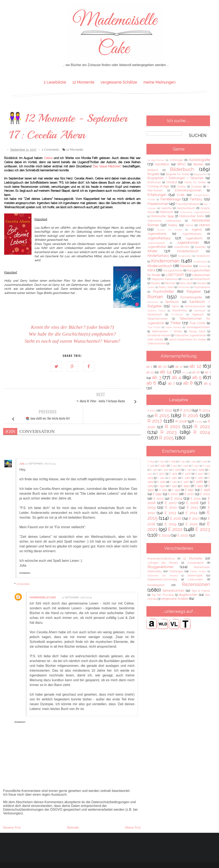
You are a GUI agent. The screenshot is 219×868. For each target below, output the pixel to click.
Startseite (73, 810)
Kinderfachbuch (188, 251)
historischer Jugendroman (190, 335)
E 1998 (205, 490)
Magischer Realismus (165, 279)
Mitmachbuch (202, 279)
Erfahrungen (157, 195)
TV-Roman (177, 315)
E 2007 (171, 503)
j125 (22, 446)
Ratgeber (194, 291)
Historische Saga (162, 216)
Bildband (153, 170)
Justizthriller (182, 247)
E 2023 (203, 529)
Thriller (176, 323)
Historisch (166, 212)
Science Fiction (157, 311)
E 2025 (183, 535)
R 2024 (202, 432)
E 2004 (176, 498)
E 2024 (164, 535)
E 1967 (188, 470)
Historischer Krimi (192, 216)
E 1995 (163, 490)
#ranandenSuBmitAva (161, 559)
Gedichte (166, 208)
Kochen (203, 266)
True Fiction (154, 327)
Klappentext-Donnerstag (162, 579)
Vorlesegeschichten (198, 327)
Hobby (173, 225)
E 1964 (177, 470)
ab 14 (166, 372)
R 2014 (205, 410)
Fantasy (196, 199)
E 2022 (175, 529)
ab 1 (149, 367)
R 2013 (185, 410)
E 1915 (182, 462)
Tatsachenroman (158, 319)
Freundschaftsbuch (188, 204)
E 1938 (151, 466)
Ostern (151, 287)
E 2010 (171, 507)
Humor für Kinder (169, 230)
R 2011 (152, 411)
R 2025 (166, 438)
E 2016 (176, 518)
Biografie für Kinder (178, 174)
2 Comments (50, 150)
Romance (153, 302)
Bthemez (139, 853)
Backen (198, 164)
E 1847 (161, 462)
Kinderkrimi (203, 256)
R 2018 (181, 421)
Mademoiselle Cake (43, 580)
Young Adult (197, 331)
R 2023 (169, 432)
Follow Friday (198, 571)
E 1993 (199, 486)
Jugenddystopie (192, 234)
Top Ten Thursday (163, 595)
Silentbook (200, 311)
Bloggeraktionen (160, 567)
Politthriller (184, 287)
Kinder (152, 251)
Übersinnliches (157, 343)
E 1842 (151, 462)
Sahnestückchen (173, 591)
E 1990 (161, 486)
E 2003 (159, 499)
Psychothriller (163, 291)
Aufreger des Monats (163, 563)
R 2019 (199, 422)
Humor (205, 225)
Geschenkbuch (186, 208)
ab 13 (150, 372)
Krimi (151, 270)
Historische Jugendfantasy (195, 212)
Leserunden (195, 579)
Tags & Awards (201, 591)
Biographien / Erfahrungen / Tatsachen (176, 178)
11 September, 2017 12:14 (77, 580)
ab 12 (195, 366)
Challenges (176, 571)
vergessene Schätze (119, 82)
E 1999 (157, 494)
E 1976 (187, 474)
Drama (181, 186)
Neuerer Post (12, 810)
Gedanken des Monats (163, 576)
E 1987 (185, 482)
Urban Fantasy (173, 327)
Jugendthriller (157, 247)
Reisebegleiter (156, 585)
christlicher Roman (159, 335)
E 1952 (174, 466)
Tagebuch (198, 314)
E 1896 (172, 462)
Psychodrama (202, 287)
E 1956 (185, 466)
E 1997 (189, 490)
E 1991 (173, 486)
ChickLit (172, 182)
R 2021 (173, 426)
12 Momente (83, 82)
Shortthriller (180, 310)
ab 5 (197, 377)
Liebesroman (201, 275)
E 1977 (200, 474)
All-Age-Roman (156, 160)
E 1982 (186, 478)
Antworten (25, 556)
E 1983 (199, 478)
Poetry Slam (166, 287)
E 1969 (200, 470)
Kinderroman (165, 261)
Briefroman (154, 182)
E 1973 (161, 474)
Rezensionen (196, 584)
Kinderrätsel (200, 262)
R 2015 (162, 415)
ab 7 (171, 383)
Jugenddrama (157, 234)
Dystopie (196, 186)
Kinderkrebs (185, 256)
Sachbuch (172, 302)
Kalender (200, 247)
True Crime (197, 323)
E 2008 (192, 503)
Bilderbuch (182, 169)
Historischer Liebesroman (164, 221)
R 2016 (191, 415)
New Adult (186, 283)
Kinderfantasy (158, 256)
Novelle (202, 283)
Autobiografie (199, 160)
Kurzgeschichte (173, 270)
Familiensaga (171, 199)
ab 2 (208, 372)
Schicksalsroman (195, 306)
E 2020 (191, 524)
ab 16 (196, 372)
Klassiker (186, 266)
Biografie (153, 174)
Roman (155, 297)
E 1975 (173, 474)
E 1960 (154, 470)
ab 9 (207, 383)
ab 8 (188, 383)
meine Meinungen (159, 82)
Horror (189, 225)
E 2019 (170, 524)
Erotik (181, 195)
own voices (155, 339)
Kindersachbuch (160, 266)
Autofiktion (162, 164)
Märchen (170, 283)
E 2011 (192, 507)
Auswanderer (196, 563)
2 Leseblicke (55, 82)
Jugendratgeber (156, 243)
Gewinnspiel (195, 575)
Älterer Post (133, 810)
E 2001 (189, 494)
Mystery (156, 283)
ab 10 (162, 366)
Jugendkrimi (194, 238)
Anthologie (176, 160)
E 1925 (193, 462)
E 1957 (196, 466)
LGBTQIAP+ (175, 275)
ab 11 (179, 367)
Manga (186, 279)
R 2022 (202, 426)
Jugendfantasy (159, 238)
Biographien (200, 174)
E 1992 (185, 486)
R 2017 (155, 421)
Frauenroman (158, 204)
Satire (175, 306)
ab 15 (185, 373)
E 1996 (176, 490)
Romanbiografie (191, 297)
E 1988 (198, 482)
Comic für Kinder (195, 182)
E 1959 (206, 466)
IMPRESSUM (109, 859)
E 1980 (161, 478)
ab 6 (151, 383)
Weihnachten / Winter (167, 331)
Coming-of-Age (158, 186)
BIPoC (182, 164)
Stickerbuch (155, 314)
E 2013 (170, 513)
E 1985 (162, 482)
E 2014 (191, 513)
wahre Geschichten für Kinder (188, 339)
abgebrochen (188, 595)
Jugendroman (188, 242)
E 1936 (204, 462)
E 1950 (162, 466)
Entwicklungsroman (188, 190)
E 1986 (173, 482)
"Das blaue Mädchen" (107, 167)
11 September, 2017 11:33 (40, 446)
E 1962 (165, 470)
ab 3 (157, 377)
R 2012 (167, 410)
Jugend (196, 230)
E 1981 (173, 478)
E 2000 (173, 494)
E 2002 (205, 494)
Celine (48, 158)
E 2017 (194, 518)
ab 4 (176, 377)
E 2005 (196, 499)
